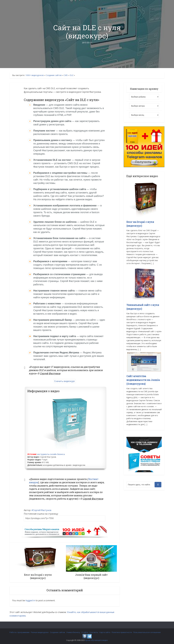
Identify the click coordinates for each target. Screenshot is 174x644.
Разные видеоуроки (40, 632)
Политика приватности (122, 632)
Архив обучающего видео (96, 640)
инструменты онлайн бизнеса (51, 454)
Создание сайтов (54, 75)
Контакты (94, 632)
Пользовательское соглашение (147, 632)
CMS (66, 75)
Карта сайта (105, 632)
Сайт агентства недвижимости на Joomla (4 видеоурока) (143, 380)
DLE (72, 75)
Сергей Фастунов (42, 510)
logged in (30, 600)
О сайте (85, 632)
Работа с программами (20, 632)
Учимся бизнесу (73, 632)
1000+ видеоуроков (35, 75)
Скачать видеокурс (65, 381)
